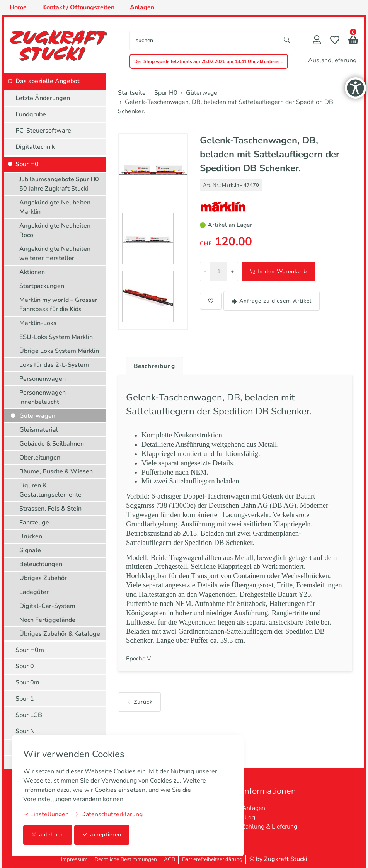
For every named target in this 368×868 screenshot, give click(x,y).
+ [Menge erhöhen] (232, 271)
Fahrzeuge (34, 523)
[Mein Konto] (317, 41)
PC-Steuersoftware (43, 131)
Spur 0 (25, 666)
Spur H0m (30, 650)
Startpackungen (42, 286)
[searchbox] (204, 40)
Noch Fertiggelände (47, 620)
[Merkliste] (335, 41)
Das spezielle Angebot (48, 81)
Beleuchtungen (41, 564)
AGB (170, 859)
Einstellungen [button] (46, 814)
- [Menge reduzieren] (205, 271)
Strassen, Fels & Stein (50, 509)
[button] (353, 41)
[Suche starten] (287, 40)
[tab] (153, 364)
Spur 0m (27, 682)
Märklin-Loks (38, 323)
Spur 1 (25, 699)
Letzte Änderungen (43, 98)
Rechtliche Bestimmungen (126, 859)
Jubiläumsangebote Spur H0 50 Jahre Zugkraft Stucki (59, 184)
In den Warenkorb (278, 271)
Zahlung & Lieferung (270, 827)
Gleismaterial (39, 430)
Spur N (25, 731)
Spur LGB (29, 715)
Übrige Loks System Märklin (59, 351)
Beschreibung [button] (156, 366)
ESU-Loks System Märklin (56, 337)
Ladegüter (34, 592)
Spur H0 (27, 164)
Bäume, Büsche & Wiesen (56, 471)
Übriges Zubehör (43, 578)
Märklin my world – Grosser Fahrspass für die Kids (58, 305)
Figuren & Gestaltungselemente (50, 490)
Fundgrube (31, 114)
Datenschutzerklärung (108, 814)
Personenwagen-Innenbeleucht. (44, 397)
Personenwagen (43, 379)
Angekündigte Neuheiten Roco (55, 230)
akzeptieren (102, 835)
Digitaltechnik (35, 147)
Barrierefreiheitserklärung (212, 859)
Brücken (31, 536)
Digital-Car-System (47, 606)
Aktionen (32, 272)
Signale (30, 550)
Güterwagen (37, 416)
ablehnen (48, 835)
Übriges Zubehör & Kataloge (60, 634)
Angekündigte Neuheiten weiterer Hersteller (55, 254)
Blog (249, 817)
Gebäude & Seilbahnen (52, 444)
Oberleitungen (40, 458)
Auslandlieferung (332, 60)
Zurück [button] (139, 713)
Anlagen (254, 808)
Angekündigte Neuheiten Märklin (55, 207)
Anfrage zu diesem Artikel (272, 301)
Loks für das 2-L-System (54, 365)
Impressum (74, 859)
